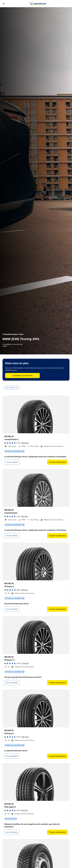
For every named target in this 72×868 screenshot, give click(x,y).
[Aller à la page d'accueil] (38, 4)
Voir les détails (12, 462)
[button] (16, 443)
